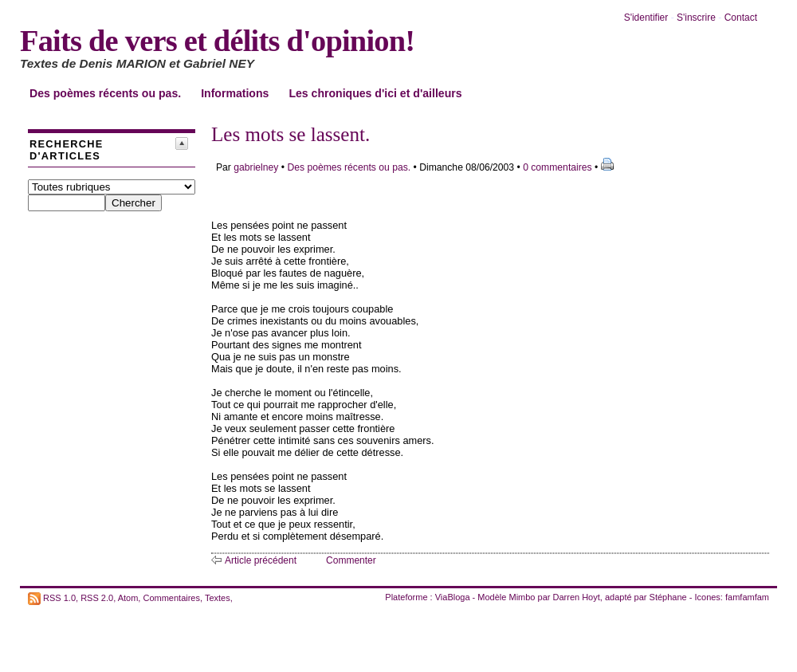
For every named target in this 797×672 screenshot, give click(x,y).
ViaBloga (453, 597)
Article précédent (261, 560)
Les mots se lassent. (291, 134)
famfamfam (747, 597)
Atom (128, 597)
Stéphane (668, 597)
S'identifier (646, 18)
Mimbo (522, 597)
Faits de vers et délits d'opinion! (217, 41)
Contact (741, 18)
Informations (235, 93)
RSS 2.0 (97, 597)
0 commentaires (559, 167)
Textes (218, 597)
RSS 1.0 (59, 597)
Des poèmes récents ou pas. (105, 93)
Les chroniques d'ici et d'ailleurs (375, 93)
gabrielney (256, 167)
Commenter (351, 560)
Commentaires (171, 597)
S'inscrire (696, 18)
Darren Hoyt (577, 597)
